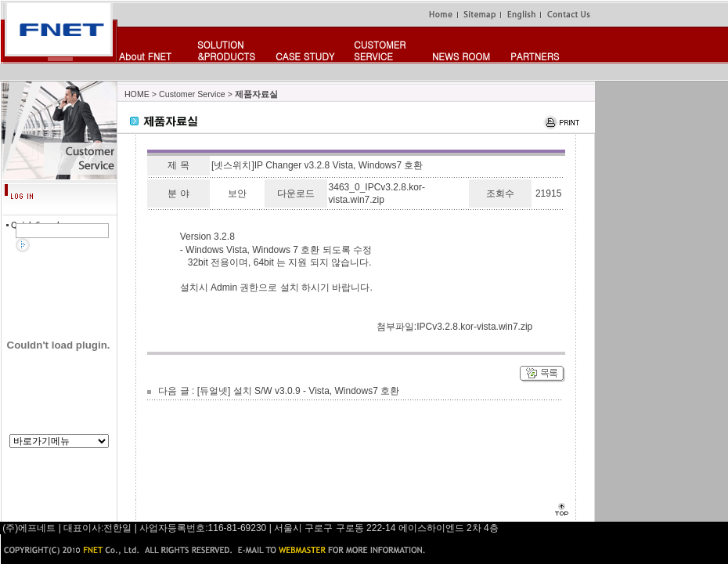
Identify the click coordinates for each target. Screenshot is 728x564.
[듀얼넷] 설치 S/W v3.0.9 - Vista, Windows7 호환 (299, 391)
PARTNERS (535, 56)
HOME (137, 94)
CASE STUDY (305, 56)
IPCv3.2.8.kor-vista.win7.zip (474, 327)
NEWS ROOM (461, 56)
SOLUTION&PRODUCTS (226, 50)
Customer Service (192, 94)
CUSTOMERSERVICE (380, 50)
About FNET (145, 56)
